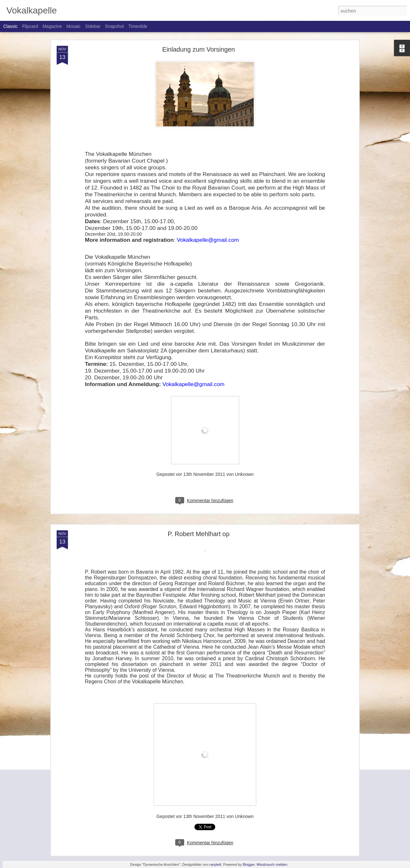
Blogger (249, 864)
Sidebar (93, 26)
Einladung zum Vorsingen (199, 49)
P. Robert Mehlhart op (198, 534)
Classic (10, 26)
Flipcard (30, 26)
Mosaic (73, 26)
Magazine (52, 26)
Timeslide (138, 26)
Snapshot (115, 26)
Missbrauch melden (272, 864)
